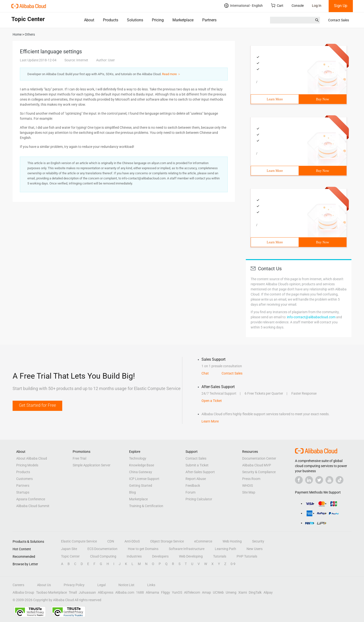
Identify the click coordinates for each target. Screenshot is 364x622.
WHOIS (248, 486)
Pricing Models (27, 465)
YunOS (177, 592)
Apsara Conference (31, 499)
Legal (101, 585)
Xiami (243, 592)
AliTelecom (192, 592)
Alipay (268, 592)
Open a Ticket (212, 401)
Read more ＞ (171, 74)
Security (258, 541)
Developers (160, 556)
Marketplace (183, 20)
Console (298, 6)
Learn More (275, 99)
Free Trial (79, 458)
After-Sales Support (200, 472)
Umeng (231, 592)
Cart (277, 5)
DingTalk (255, 592)
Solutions (135, 20)
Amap (206, 592)
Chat (205, 373)
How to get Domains (143, 549)
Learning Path (225, 549)
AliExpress (106, 592)
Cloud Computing (103, 556)
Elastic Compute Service (79, 541)
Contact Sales (339, 20)
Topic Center (70, 556)
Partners (209, 20)
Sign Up (341, 6)
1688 (140, 592)
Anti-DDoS (132, 541)
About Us (44, 585)
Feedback (193, 486)
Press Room (251, 479)
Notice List (126, 585)
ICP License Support (144, 479)
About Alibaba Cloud (32, 458)
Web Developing (191, 556)
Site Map (249, 492)
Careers (18, 585)
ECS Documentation (102, 549)
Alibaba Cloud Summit (33, 506)
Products (111, 20)
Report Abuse (196, 479)
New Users (255, 549)
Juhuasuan (87, 592)
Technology (138, 458)
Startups (23, 492)
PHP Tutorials (247, 556)
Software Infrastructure (187, 549)
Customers (24, 479)
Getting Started (141, 486)
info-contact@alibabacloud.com (311, 317)
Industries (134, 556)
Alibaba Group (23, 592)
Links (151, 585)
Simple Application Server (92, 465)
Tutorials (220, 556)
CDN (111, 541)
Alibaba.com (125, 592)
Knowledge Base (142, 465)
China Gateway (141, 472)
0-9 (233, 564)
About (89, 20)
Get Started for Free (37, 405)
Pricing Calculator (199, 499)
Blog (132, 492)
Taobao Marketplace (51, 592)
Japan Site (69, 549)
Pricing (158, 20)
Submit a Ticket (197, 465)
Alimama (152, 592)
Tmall (73, 592)
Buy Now (323, 99)
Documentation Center (259, 458)
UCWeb (218, 592)
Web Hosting (232, 541)
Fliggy (166, 592)
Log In (317, 6)
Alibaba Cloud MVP (257, 465)
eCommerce (203, 541)
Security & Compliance (259, 472)
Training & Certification (146, 506)
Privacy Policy (74, 585)
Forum (190, 492)
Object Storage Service (167, 541)
